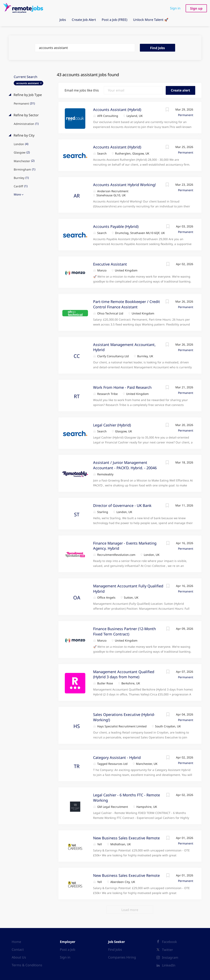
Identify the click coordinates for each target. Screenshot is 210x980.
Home (16, 942)
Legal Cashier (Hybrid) (112, 425)
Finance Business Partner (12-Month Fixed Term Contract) (124, 631)
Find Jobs (157, 48)
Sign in (175, 8)
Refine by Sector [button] (26, 115)
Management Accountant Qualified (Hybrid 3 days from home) (124, 674)
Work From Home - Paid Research (122, 387)
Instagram (170, 957)
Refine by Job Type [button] (27, 95)
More (17, 194)
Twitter (168, 950)
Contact (18, 949)
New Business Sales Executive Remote (126, 838)
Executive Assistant (110, 264)
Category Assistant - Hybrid (117, 757)
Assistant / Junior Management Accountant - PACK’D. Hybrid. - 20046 (125, 465)
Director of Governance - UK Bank (122, 505)
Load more (130, 910)
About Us (19, 957)
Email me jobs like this (82, 90)
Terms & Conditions (27, 965)
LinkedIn (169, 965)
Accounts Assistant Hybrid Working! (124, 185)
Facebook (169, 942)
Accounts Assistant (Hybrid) (117, 110)
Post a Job (68, 949)
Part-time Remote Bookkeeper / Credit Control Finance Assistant (127, 304)
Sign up (196, 8)
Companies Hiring (122, 957)
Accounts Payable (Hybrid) (116, 226)
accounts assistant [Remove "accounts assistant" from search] (27, 83)
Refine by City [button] (24, 135)
